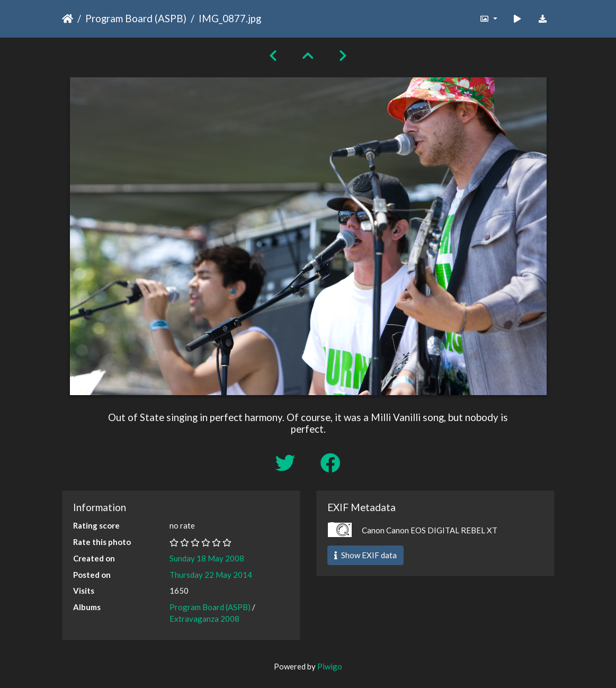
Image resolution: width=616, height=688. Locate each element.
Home (68, 19)
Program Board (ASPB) (136, 18)
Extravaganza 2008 (204, 619)
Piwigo (330, 666)
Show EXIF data (365, 555)
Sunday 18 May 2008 (207, 558)
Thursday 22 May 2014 (211, 575)
